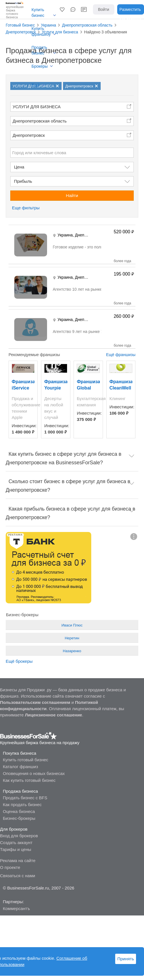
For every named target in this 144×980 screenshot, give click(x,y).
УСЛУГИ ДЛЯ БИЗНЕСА (36, 107)
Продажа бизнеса (20, 791)
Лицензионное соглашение (53, 715)
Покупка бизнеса (20, 753)
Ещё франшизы (121, 355)
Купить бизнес (38, 13)
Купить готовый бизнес (26, 760)
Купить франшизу (41, 31)
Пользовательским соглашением (35, 702)
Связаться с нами (18, 876)
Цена (19, 167)
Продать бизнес (39, 50)
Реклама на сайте (18, 860)
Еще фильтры (26, 208)
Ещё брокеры (19, 661)
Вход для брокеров (19, 836)
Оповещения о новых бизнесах (34, 773)
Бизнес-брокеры (19, 818)
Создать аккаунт (16, 843)
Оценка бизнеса (19, 811)
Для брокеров (14, 829)
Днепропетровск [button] (29, 135)
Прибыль (23, 181)
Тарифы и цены (16, 849)
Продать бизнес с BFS (25, 798)
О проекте (10, 867)
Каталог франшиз (20, 767)
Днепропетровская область (39, 121)
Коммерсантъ (16, 908)
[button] (62, 9)
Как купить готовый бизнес (29, 780)
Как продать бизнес (22, 805)
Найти (72, 195)
